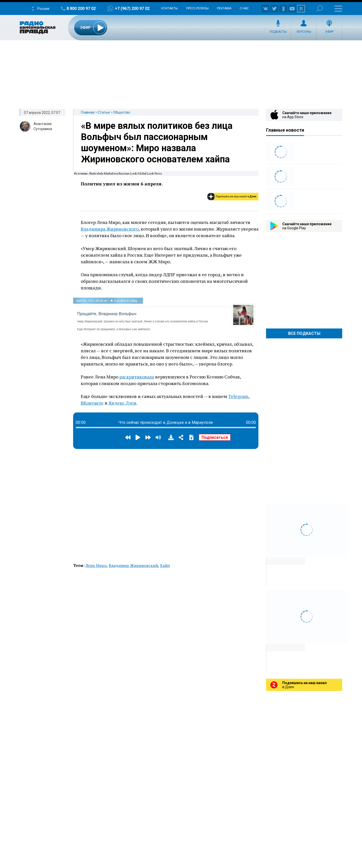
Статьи (104, 112)
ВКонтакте (92, 403)
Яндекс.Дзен (122, 403)
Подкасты (278, 32)
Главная (88, 112)
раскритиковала (137, 377)
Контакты (169, 8)
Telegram (238, 396)
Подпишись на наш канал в (236, 196)
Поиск (320, 8)
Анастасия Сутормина (43, 126)
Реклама (224, 8)
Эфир (329, 32)
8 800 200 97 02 (81, 8)
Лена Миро (96, 565)
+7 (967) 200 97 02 (132, 8)
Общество (122, 112)
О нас (244, 8)
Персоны (304, 32)
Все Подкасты (304, 333)
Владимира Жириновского (110, 229)
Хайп (165, 565)
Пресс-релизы (197, 8)
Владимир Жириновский (133, 565)
